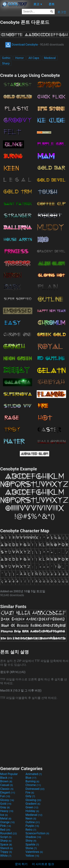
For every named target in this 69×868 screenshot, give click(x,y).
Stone (31, 848)
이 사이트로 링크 (43, 864)
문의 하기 (21, 864)
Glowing (33, 800)
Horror (19, 58)
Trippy (6, 852)
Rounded (9, 833)
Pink (6, 826)
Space (6, 844)
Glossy (7, 800)
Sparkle (32, 844)
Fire (30, 792)
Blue (31, 778)
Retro (31, 830)
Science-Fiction (37, 833)
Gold (6, 804)
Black (6, 778)
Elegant (8, 792)
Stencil (6, 848)
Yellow (32, 856)
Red (5, 830)
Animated (34, 774)
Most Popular (9, 774)
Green (32, 807)
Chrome (33, 785)
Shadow (33, 837)
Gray (5, 807)
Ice (4, 815)
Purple (32, 826)
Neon (31, 818)
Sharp (6, 63)
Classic (7, 789)
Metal (6, 818)
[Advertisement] (34, 733)
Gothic (6, 58)
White (6, 856)
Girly (30, 796)
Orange (7, 822)
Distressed (35, 789)
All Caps (34, 58)
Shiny (31, 841)
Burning (32, 781)
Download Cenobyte (21, 45)
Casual (7, 785)
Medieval (50, 58)
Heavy (7, 811)
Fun (5, 796)
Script (6, 837)
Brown (6, 781)
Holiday (32, 811)
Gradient (33, 804)
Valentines (34, 852)
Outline (33, 822)
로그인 (62, 12)
